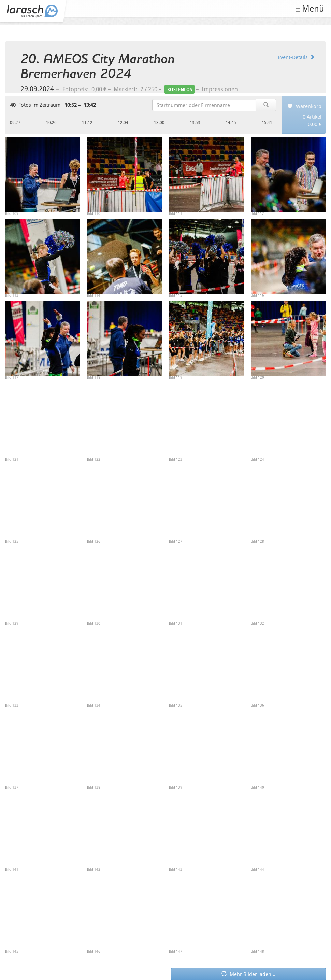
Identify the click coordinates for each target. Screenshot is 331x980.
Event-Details (296, 57)
